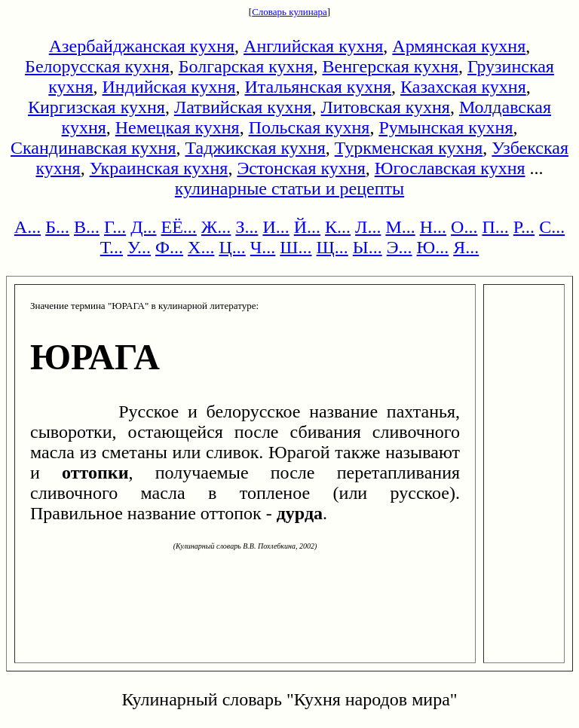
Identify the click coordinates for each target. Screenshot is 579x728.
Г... (115, 227)
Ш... (296, 247)
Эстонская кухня (301, 168)
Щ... (332, 247)
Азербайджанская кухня (142, 46)
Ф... (169, 247)
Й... (307, 227)
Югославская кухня (450, 168)
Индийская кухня (169, 87)
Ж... (216, 227)
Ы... (368, 247)
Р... (524, 227)
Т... (112, 247)
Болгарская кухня (246, 66)
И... (276, 227)
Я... (466, 247)
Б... (57, 227)
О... (464, 227)
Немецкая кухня (178, 127)
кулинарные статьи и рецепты (289, 188)
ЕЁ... (179, 227)
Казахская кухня (463, 87)
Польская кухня (309, 127)
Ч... (263, 247)
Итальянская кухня (318, 87)
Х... (201, 247)
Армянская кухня (459, 46)
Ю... (433, 247)
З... (247, 227)
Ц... (232, 247)
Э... (400, 247)
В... (87, 227)
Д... (143, 227)
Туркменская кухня (409, 148)
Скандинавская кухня (93, 148)
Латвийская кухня (243, 107)
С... (552, 227)
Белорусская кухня (97, 66)
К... (338, 227)
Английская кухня (313, 46)
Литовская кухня (386, 107)
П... (495, 227)
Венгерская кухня (390, 66)
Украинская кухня (159, 168)
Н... (433, 227)
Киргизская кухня (96, 107)
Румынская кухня (446, 127)
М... (400, 227)
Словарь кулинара (289, 12)
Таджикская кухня (255, 148)
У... (139, 247)
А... (28, 227)
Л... (368, 227)
